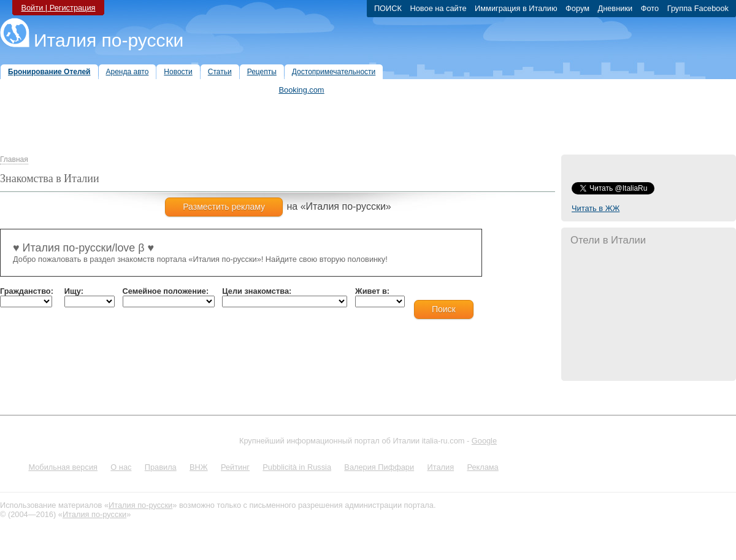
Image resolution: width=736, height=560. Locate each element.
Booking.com (302, 90)
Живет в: (372, 291)
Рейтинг (235, 467)
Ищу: (74, 291)
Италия (440, 467)
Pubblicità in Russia (297, 467)
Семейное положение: (166, 291)
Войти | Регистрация (58, 8)
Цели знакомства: (257, 291)
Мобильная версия (63, 467)
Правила (161, 467)
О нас (121, 467)
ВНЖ (199, 467)
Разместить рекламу (224, 207)
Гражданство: (27, 291)
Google (484, 441)
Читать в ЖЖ (596, 208)
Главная (14, 159)
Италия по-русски (109, 40)
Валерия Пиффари (379, 467)
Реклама (482, 467)
